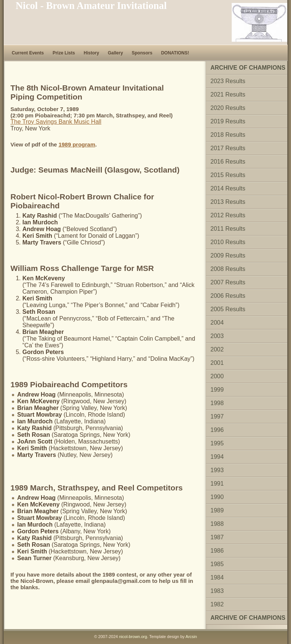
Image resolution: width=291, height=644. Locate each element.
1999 (217, 390)
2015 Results (228, 175)
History (91, 53)
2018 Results (228, 135)
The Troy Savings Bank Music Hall (56, 122)
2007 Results (228, 282)
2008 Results (228, 269)
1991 (217, 484)
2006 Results (228, 296)
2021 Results (228, 94)
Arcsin (191, 637)
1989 (217, 510)
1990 (217, 497)
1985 (217, 564)
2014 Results (228, 188)
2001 (217, 363)
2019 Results (228, 121)
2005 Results (228, 309)
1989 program (77, 144)
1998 (217, 403)
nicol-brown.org (133, 637)
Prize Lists (64, 53)
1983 (217, 591)
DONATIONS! (175, 53)
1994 (217, 457)
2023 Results (228, 81)
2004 (217, 323)
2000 (217, 376)
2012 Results (228, 215)
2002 (217, 349)
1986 (217, 551)
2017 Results (228, 148)
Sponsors (142, 53)
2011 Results (228, 229)
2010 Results (228, 242)
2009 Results (228, 255)
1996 (217, 430)
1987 (217, 537)
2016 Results (228, 162)
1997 (217, 416)
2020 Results (228, 108)
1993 (217, 470)
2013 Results (228, 202)
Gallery (115, 53)
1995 (217, 443)
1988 (217, 524)
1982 (217, 604)
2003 (217, 336)
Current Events (28, 53)
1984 (217, 577)
